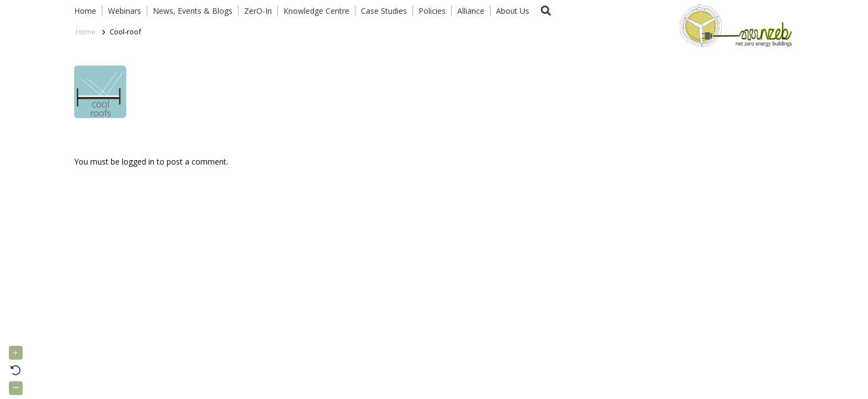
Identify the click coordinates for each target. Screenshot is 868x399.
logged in (138, 162)
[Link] (733, 25)
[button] (546, 11)
